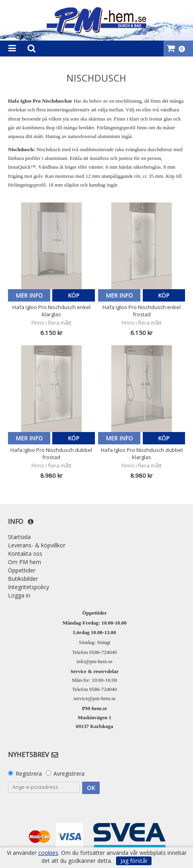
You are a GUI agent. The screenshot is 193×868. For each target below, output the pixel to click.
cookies (48, 853)
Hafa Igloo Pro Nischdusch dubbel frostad (51, 453)
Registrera (29, 774)
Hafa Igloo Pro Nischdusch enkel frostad (142, 311)
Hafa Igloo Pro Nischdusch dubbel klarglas (142, 453)
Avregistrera (69, 774)
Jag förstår (134, 861)
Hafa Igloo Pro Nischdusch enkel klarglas (51, 311)
